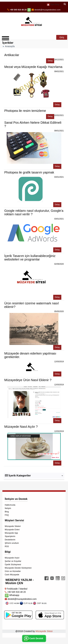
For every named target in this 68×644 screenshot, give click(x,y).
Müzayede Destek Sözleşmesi (18, 568)
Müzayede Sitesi (44, 631)
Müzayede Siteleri (13, 526)
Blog (7, 512)
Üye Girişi (53, 4)
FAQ (7, 515)
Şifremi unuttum (12, 543)
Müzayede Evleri (12, 530)
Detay (50, 61)
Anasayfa (10, 46)
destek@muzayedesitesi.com (46, 10)
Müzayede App (11, 533)
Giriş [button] (62, 37)
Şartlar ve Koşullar (13, 561)
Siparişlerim (10, 536)
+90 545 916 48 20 (18, 10)
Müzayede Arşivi (12, 558)
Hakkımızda (10, 505)
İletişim (8, 508)
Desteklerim (10, 540)
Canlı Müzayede (12, 575)
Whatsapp (12, 595)
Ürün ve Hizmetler (13, 571)
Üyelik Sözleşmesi (13, 565)
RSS (7, 546)
